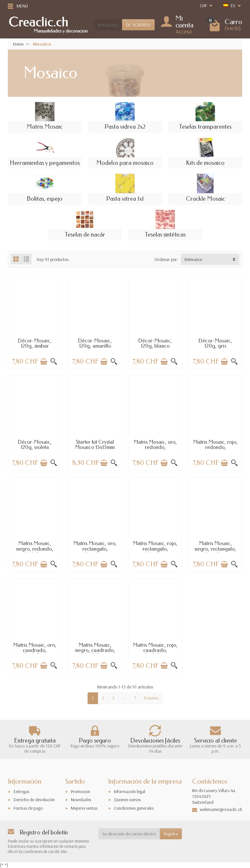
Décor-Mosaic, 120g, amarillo (95, 343)
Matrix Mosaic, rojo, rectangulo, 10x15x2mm (155, 549)
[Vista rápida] (54, 362)
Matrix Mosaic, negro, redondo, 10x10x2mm (35, 549)
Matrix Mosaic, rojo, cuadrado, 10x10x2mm (155, 650)
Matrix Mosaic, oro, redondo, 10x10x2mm (155, 447)
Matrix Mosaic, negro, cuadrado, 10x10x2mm (95, 650)
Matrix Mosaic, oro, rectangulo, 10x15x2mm (95, 549)
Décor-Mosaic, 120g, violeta (35, 445)
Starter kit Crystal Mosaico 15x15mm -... (95, 447)
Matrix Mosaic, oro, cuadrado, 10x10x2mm (35, 650)
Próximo (151, 698)
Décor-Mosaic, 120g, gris (215, 343)
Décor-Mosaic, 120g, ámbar (35, 343)
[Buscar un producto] (108, 25)
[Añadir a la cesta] (44, 362)
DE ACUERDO (138, 25)
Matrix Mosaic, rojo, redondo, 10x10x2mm (215, 447)
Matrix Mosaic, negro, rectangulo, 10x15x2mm (215, 549)
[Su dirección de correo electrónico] (129, 834)
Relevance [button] (193, 259)
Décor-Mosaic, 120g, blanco (155, 343)
